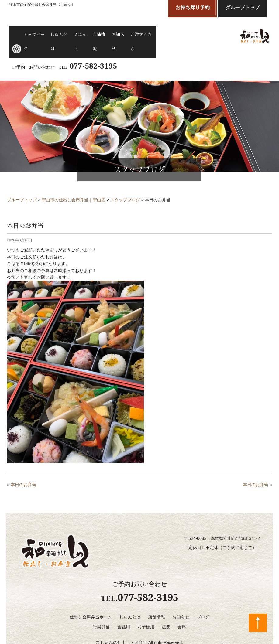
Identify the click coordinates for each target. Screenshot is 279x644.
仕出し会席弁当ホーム (91, 600)
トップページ (38, 33)
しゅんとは (69, 33)
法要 (166, 609)
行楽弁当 (102, 609)
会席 (182, 609)
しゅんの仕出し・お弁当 (124, 625)
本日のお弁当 (23, 468)
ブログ (203, 600)
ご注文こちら (172, 33)
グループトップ (243, 7)
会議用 (124, 609)
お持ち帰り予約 (193, 7)
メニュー (95, 33)
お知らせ (144, 33)
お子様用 (146, 609)
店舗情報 (120, 33)
